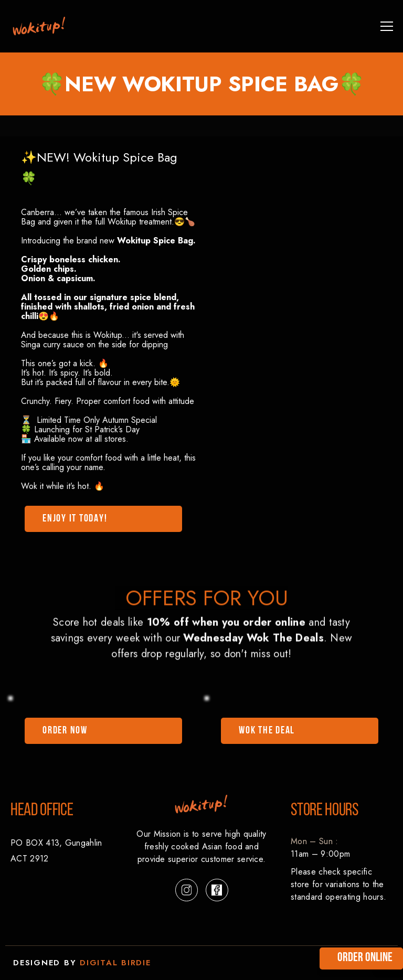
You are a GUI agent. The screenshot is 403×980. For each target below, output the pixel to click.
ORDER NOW (65, 731)
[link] (39, 26)
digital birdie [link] (115, 963)
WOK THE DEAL (267, 731)
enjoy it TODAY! (75, 519)
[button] (385, 26)
